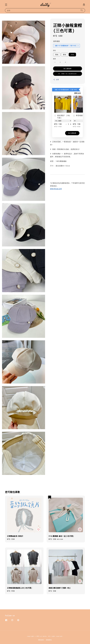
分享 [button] (56, 80)
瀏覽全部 (78, 93)
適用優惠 (56, 41)
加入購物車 (68, 68)
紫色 (65, 55)
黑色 (57, 55)
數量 (55, 59)
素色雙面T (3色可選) (62, 117)
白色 (72, 55)
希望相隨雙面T (80, 116)
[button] (6, 5)
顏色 (55, 50)
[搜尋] (82, 10)
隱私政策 (41, 640)
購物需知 (49, 640)
